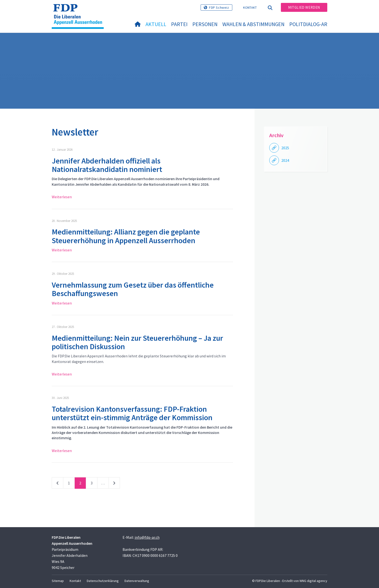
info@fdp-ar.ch (147, 537)
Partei (179, 24)
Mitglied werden (304, 7)
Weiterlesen (62, 197)
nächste (114, 484)
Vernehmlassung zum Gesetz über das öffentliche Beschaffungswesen (133, 289)
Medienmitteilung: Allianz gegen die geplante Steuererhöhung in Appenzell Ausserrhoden (126, 236)
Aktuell (156, 24)
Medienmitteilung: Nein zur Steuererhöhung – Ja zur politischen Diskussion (137, 342)
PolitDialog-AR (308, 24)
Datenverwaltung (137, 581)
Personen (205, 24)
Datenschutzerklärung (103, 581)
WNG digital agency (313, 581)
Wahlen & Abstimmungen (253, 24)
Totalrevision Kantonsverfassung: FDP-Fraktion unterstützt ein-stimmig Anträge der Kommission (132, 413)
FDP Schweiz (219, 7)
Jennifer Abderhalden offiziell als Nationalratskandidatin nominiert (107, 165)
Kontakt (250, 7)
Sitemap (58, 581)
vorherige (58, 484)
